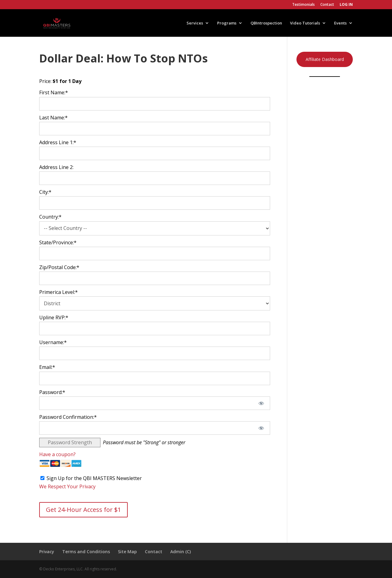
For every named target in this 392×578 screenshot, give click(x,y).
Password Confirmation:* (68, 417)
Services (195, 23)
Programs (227, 23)
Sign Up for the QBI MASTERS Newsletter (94, 478)
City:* (45, 192)
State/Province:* (58, 242)
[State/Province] (155, 253)
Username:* (53, 342)
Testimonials (303, 5)
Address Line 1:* (58, 142)
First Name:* (54, 92)
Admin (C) (181, 552)
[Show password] (261, 403)
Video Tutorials (305, 23)
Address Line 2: (56, 167)
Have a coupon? (57, 454)
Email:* (47, 367)
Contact (327, 5)
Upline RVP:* (54, 317)
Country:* (50, 217)
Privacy (47, 552)
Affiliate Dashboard (325, 59)
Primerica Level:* (58, 292)
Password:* (52, 392)
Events (340, 23)
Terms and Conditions (86, 552)
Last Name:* (53, 118)
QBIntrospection (266, 23)
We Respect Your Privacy (67, 486)
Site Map (127, 552)
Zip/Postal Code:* (59, 267)
